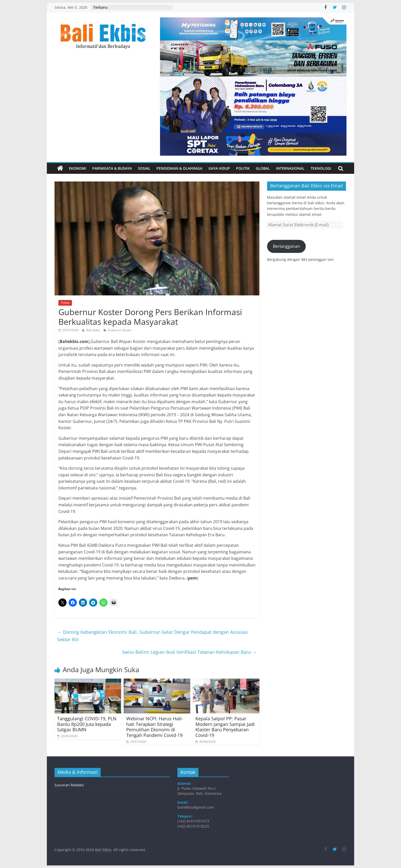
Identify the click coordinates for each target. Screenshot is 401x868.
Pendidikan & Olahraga (179, 168)
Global (263, 168)
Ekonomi (77, 168)
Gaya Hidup (219, 168)
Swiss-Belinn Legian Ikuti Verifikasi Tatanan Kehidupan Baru (189, 652)
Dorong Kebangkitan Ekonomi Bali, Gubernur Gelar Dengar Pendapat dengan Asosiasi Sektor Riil (152, 636)
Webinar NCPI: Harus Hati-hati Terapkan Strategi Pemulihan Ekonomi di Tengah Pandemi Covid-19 (155, 727)
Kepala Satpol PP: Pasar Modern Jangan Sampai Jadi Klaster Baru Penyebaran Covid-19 (225, 727)
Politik (243, 168)
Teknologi (321, 168)
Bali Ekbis (94, 330)
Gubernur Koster (120, 330)
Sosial (144, 168)
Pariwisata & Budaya (112, 168)
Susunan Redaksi (69, 785)
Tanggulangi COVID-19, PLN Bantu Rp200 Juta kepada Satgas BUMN (87, 724)
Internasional (290, 168)
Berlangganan (286, 246)
